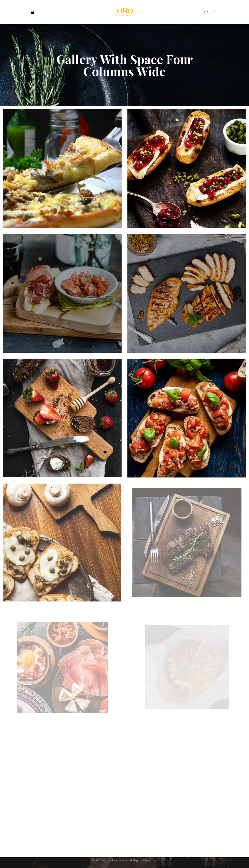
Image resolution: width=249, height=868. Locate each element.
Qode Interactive (115, 860)
